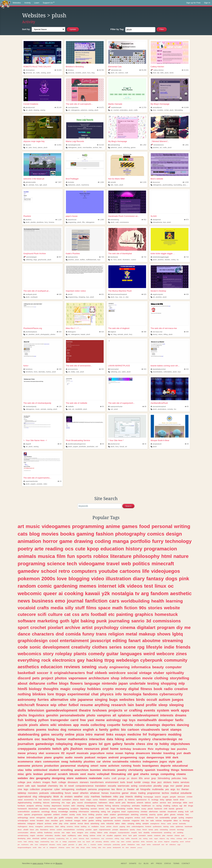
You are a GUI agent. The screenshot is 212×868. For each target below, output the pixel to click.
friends (183, 647)
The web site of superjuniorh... (122, 403)
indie (169, 647)
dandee (167, 260)
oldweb (101, 673)
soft (192, 812)
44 (144, 444)
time (104, 847)
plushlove (40, 222)
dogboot (112, 332)
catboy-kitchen (157, 70)
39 (187, 444)
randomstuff (156, 845)
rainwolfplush (156, 107)
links (110, 734)
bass (52, 842)
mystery (144, 739)
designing (58, 778)
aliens (44, 725)
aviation (113, 815)
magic (65, 689)
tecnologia (132, 694)
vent (83, 774)
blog (93, 73)
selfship (40, 833)
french (145, 830)
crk (104, 835)
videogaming (63, 809)
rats (107, 809)
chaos (139, 830)
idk (122, 586)
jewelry (122, 770)
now (121, 297)
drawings (153, 725)
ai (61, 593)
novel (71, 786)
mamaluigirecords (73, 145)
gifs (66, 749)
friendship (121, 809)
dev (32, 778)
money (121, 689)
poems (41, 730)
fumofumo (28, 369)
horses (105, 793)
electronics (64, 660)
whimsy (39, 806)
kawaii (83, 334)
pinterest (50, 774)
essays (120, 734)
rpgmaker (48, 815)
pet (19, 845)
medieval (69, 821)
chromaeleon (29, 70)
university (144, 815)
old (130, 774)
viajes (68, 833)
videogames (75, 110)
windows (65, 725)
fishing (108, 806)
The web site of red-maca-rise (164, 328)
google (174, 818)
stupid (143, 845)
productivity (116, 845)
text (169, 803)
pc (128, 778)
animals (31, 185)
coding (103, 541)
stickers (167, 782)
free (83, 720)
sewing (43, 73)
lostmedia (182, 824)
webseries (72, 185)
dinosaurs (73, 782)
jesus (187, 786)
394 (186, 332)
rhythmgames (22, 826)
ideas (111, 803)
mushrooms (25, 845)
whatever (95, 793)
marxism (170, 835)
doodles (58, 835)
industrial (110, 824)
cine (20, 789)
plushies (156, 147)
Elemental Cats (115, 67)
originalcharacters (69, 673)
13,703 (143, 107)
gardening (66, 586)
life (146, 571)
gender (124, 845)
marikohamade (115, 107)
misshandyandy (30, 406)
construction (145, 786)
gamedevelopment (61, 710)
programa (116, 812)
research (119, 705)
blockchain (33, 809)
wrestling (67, 770)
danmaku (42, 372)
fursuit (122, 447)
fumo (36, 372)
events (150, 710)
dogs (35, 260)
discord (24, 678)
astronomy (27, 700)
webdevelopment (146, 715)
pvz (119, 372)
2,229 (143, 182)
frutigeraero (157, 734)
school (49, 571)
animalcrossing (23, 835)
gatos (45, 734)
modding (175, 734)
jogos (163, 762)
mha (85, 845)
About (124, 863)
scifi (42, 614)
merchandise (87, 147)
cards (169, 824)
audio (69, 757)
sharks (144, 774)
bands (172, 809)
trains (176, 782)
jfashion (76, 749)
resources (92, 749)
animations (26, 730)
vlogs (122, 838)
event (21, 786)
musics (20, 842)
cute (78, 372)
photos (53, 334)
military (173, 838)
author (155, 803)
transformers (97, 782)
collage (62, 782)
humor (61, 739)
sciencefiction (24, 812)
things (175, 770)
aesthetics (28, 667)
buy (117, 297)
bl (66, 786)
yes (167, 789)
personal (29, 73)
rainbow (92, 835)
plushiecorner (114, 444)
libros (119, 789)
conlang (121, 818)
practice (99, 815)
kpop (93, 549)
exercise (57, 833)
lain (131, 705)
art (34, 73)
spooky (132, 830)
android (113, 757)
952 (144, 220)
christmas (61, 847)
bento (172, 73)
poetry (25, 549)
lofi (167, 845)
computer (174, 667)
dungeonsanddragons (24, 847)
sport (23, 627)
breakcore (139, 749)
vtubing (145, 838)
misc (21, 774)
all (114, 715)
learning (174, 601)
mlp (182, 683)
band (140, 705)
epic (34, 786)
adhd (185, 838)
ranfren (113, 842)
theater (131, 789)
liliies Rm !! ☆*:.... (74, 328)
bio (124, 730)
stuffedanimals (91, 260)
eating (103, 812)
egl (181, 806)
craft (126, 73)
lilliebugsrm (71, 332)
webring (31, 842)
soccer (43, 673)
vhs (63, 803)
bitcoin (74, 774)
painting (125, 614)
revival (80, 824)
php (140, 838)
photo (91, 715)
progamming (129, 757)
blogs (64, 683)
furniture (21, 806)
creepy (146, 782)
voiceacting (164, 830)
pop (122, 796)
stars (38, 762)
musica (46, 556)
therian (185, 789)
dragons (80, 744)
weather (78, 796)
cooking (74, 593)
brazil (123, 812)
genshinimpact (123, 815)
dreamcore (143, 753)
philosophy (146, 556)
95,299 (143, 70)
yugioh (65, 845)
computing (168, 774)
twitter (84, 821)
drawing (36, 110)
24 (59, 481)
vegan (156, 838)
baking (88, 621)
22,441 (185, 70)
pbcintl (69, 294)
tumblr (137, 782)
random (27, 586)
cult (174, 833)
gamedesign (45, 744)
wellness (150, 818)
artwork (140, 803)
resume (87, 705)
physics (107, 694)
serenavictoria (72, 369)
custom (133, 260)
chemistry (53, 786)
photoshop (51, 838)
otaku (124, 824)
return (160, 334)
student (54, 770)
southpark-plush (30, 294)
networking (95, 812)
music (37, 409)
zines (181, 654)
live (147, 821)
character (126, 821)
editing (120, 641)
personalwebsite (72, 715)
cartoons (130, 571)
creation (64, 815)
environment (112, 782)
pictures (37, 766)
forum (68, 793)
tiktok (56, 796)
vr (126, 710)
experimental (78, 694)
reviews (72, 667)
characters (43, 634)
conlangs (179, 838)
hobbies (94, 689)
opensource (141, 800)
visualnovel (172, 812)
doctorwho (150, 842)
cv (154, 806)
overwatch (142, 835)
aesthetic (181, 593)
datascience (124, 830)
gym (107, 744)
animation (29, 541)
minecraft (163, 564)
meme (100, 720)
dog (63, 730)
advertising (95, 824)
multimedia (158, 789)
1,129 (58, 220)
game (66, 541)
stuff (80, 608)
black (87, 838)
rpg (141, 647)
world (118, 803)
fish (20, 720)
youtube (39, 484)
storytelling (179, 678)
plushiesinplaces (30, 332)
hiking (120, 739)
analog (181, 812)
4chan (88, 847)
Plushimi (27, 216)
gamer (125, 793)
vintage (145, 673)
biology (35, 689)
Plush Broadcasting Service (78, 440)
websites (127, 700)
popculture (97, 753)
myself (71, 753)
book (158, 689)
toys (164, 222)
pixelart (56, 627)
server (32, 818)
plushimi (27, 220)
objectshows (180, 744)
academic (35, 812)
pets (36, 678)
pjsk (179, 762)
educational (180, 766)
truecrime (115, 793)
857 (59, 257)
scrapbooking (60, 838)
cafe (27, 786)
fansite (129, 744)
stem (127, 847)
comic (45, 586)
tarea (74, 833)
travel (113, 564)
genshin (52, 715)
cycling (181, 818)
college (21, 782)
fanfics (149, 845)
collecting (126, 147)
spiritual (44, 838)
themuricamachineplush (118, 294)
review (32, 821)
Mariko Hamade (115, 104)
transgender (60, 720)
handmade (189, 826)
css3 (143, 818)
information (131, 678)
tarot (165, 730)
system (163, 710)
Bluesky (59, 863)
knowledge (63, 812)
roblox (101, 556)
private (191, 838)
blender (157, 753)
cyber (57, 789)
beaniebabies (158, 372)
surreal (53, 809)
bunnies (95, 770)
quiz (183, 835)
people (173, 797)
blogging (79, 579)
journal (75, 601)
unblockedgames (138, 826)
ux (86, 818)
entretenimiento (157, 833)
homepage (148, 797)
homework (22, 809)
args (173, 789)
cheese (177, 835)
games (133, 147)
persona (92, 789)
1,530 (186, 182)
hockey (47, 806)
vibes (40, 847)
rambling (180, 833)
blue (153, 782)
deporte (166, 766)
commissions (124, 222)
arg (145, 593)
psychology (106, 627)
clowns (181, 774)
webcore (165, 654)
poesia (109, 847)
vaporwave (78, 678)
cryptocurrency (133, 812)
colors (20, 815)
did (185, 806)
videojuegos (166, 571)
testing (153, 683)
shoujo (83, 847)
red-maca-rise (157, 332)
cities (100, 847)
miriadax (180, 815)
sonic (35, 647)
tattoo (117, 824)
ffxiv (151, 749)
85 (187, 406)
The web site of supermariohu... (37, 478)
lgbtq (178, 634)
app (76, 725)
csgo (179, 845)
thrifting (91, 815)
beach (88, 842)
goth (65, 621)
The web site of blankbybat (120, 253)
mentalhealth (147, 720)
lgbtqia (169, 800)
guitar (112, 654)
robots (139, 725)
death (187, 753)
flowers (76, 683)
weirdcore (117, 673)
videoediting (57, 793)
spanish (150, 770)
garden (91, 821)
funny (35, 147)
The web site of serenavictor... (79, 366)
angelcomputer (157, 294)
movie (147, 678)
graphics (144, 614)
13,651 (58, 145)
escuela (112, 786)
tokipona (162, 838)
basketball (26, 673)
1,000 (101, 220)
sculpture (75, 809)
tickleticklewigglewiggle (160, 257)
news (24, 601)
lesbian (38, 774)
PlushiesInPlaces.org (33, 328)
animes (131, 739)
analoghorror (155, 824)
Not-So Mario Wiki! (117, 179)
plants (80, 654)
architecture (99, 678)
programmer (154, 793)
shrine (107, 762)
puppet (75, 447)
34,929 (58, 70)
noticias (158, 821)
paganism (118, 835)
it (51, 673)
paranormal (68, 766)
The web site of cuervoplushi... (79, 104)
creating (93, 833)
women (94, 809)
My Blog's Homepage (160, 104)
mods (79, 815)
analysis (30, 806)
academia (44, 809)
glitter (80, 845)
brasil (130, 782)
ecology (155, 800)
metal (131, 634)
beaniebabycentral (158, 369)
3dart (57, 826)
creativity (81, 647)
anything (102, 705)
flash (54, 782)
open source (38, 863)
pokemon (84, 110)
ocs (69, 549)
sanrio (138, 621)
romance (74, 730)
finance (42, 705)
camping (131, 824)
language (92, 683)
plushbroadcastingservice (76, 444)
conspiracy (126, 806)
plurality (158, 786)
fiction (131, 608)
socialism (112, 800)
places (40, 147)
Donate (133, 863)
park (30, 147)
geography (43, 778)
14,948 (185, 107)
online (70, 734)
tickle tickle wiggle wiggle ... (163, 253)
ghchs (22, 715)
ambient (56, 815)
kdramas (82, 838)
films (91, 608)
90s (83, 222)
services (185, 782)
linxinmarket (114, 369)
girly (74, 803)
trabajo (65, 842)
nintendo (109, 683)
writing (182, 526)
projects (115, 710)
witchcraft (26, 705)
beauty (158, 667)
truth (187, 812)
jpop (154, 778)
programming (73, 297)
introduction (35, 757)
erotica (137, 818)
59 (102, 444)
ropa (68, 803)
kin (123, 847)
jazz (160, 782)
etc (111, 614)
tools (123, 782)
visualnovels (150, 730)
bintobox (70, 70)
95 (102, 406)
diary (139, 579)
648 (59, 294)
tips (156, 842)
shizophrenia (157, 222)
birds (140, 700)
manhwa (95, 796)
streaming (173, 641)
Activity (27, 3)
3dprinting (85, 809)
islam (123, 842)
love (62, 579)
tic (71, 838)
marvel (99, 734)
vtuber (159, 673)
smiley (173, 260)
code (23, 647)
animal (175, 824)
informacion (84, 812)
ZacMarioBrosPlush (159, 403)
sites (82, 818)
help (185, 778)
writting (98, 821)
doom (134, 778)
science (121, 73)
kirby (162, 800)
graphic (58, 757)
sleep (163, 705)
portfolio (140, 541)
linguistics (37, 715)
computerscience (85, 786)
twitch (57, 749)
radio (168, 689)
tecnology (180, 830)
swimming (56, 803)
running (126, 766)
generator (71, 845)
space (104, 608)
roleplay (64, 654)
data (110, 739)
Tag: (117, 29)
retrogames (41, 818)
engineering (120, 667)
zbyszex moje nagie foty (34, 141)
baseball (42, 786)
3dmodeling (179, 110)
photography (45, 334)
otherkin (84, 793)
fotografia (145, 789)
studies (100, 845)
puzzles (182, 749)
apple (95, 830)
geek (135, 835)
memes (88, 586)
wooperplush (156, 444)
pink (184, 579)
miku (116, 796)
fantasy (155, 579)
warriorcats (123, 786)
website (172, 608)
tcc (178, 789)
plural (150, 809)
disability (147, 833)
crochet (116, 110)
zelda (106, 833)
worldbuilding (135, 601)
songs (155, 774)
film (61, 556)
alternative (59, 700)
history (134, 549)
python (43, 720)
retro (64, 571)
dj (126, 800)
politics (141, 564)
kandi (176, 800)
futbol (74, 705)
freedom (103, 800)
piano (48, 757)
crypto (108, 689)
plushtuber (91, 447)
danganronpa (155, 757)
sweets (150, 835)
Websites (17, 3)
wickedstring (114, 220)
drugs (191, 806)
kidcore (46, 803)
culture (55, 614)
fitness (146, 689)
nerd (191, 803)
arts (85, 614)
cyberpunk (151, 660)
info (118, 694)
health (158, 601)
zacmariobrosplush (158, 406)
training (166, 826)
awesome (24, 766)
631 (101, 294)
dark (175, 757)
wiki (112, 185)
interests (167, 715)
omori (94, 766)
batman (106, 818)
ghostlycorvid (29, 107)
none (103, 766)
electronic (109, 770)
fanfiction (96, 601)
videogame (92, 564)
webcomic (30, 593)
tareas (151, 830)
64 (59, 444)
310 (144, 369)
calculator (40, 835)
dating (138, 824)
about (23, 683)
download (36, 838)
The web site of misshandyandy (37, 403)
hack (130, 835)
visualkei (110, 835)
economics (29, 800)
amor (147, 778)
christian (144, 812)
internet (107, 586)
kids (143, 821)
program (166, 627)
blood (87, 824)
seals (151, 838)
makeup (147, 634)
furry (89, 73)
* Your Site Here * (116, 440)
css (76, 614)
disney (31, 826)
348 (59, 369)
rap (125, 720)
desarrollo (134, 838)
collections (173, 845)
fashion (105, 534)
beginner (167, 842)
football (99, 614)
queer (50, 593)
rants (103, 824)
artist (87, 627)
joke (164, 835)
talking (63, 826)
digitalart (146, 627)
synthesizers (157, 826)
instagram (31, 824)
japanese (85, 700)
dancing (183, 725)
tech (72, 564)
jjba (56, 818)
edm (73, 806)
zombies (129, 842)
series (115, 647)
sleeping (176, 705)
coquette (114, 725)
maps (89, 800)
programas (104, 789)
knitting (31, 720)
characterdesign (165, 739)
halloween (103, 803)
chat (95, 694)
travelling (163, 770)
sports (84, 556)
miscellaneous (95, 838)
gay (81, 660)
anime (113, 526)
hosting (94, 847)
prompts (115, 830)
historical (102, 147)
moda (85, 725)
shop (115, 678)
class (47, 821)
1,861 (186, 145)
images (46, 782)
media (57, 608)
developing (21, 838)
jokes (29, 838)
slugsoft (27, 444)
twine (21, 757)
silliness (33, 833)
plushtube (82, 447)
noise (110, 753)
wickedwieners (157, 145)
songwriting (175, 842)
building (84, 826)
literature (121, 556)
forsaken (40, 821)
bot (157, 818)
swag (65, 762)
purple (91, 818)
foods (137, 766)
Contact (186, 863)
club (57, 842)
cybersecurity (171, 694)
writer (55, 824)
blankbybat (113, 257)
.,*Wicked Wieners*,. (160, 141)
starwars (84, 782)
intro (89, 734)
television (36, 710)
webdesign (127, 660)
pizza (80, 734)
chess (141, 744)
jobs (37, 830)
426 (59, 332)
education (112, 549)
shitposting (91, 806)
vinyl (103, 838)
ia (47, 847)
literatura (131, 803)
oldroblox (106, 842)
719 (186, 257)
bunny (155, 334)
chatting (167, 806)
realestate (95, 778)
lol (101, 744)
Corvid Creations (31, 104)
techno (165, 793)
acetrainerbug (114, 145)
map (118, 842)
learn (82, 800)
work (175, 710)
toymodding (178, 185)
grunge (122, 778)
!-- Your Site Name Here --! (35, 440)
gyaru (93, 744)
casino (68, 847)
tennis (101, 809)
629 (144, 294)
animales (136, 806)
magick (32, 835)
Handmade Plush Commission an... (124, 216)
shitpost (40, 824)
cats (23, 534)
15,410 (100, 145)
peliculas (176, 778)
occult (152, 700)
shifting (117, 838)
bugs (113, 700)
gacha (113, 818)
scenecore (52, 753)
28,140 (58, 107)
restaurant (56, 800)
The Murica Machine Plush (120, 291)
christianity (136, 770)
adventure (25, 739)
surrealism (67, 800)
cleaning (81, 806)
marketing (48, 621)
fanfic (179, 720)
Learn (37, 3)
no (180, 739)
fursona (52, 222)
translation (101, 786)
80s (141, 778)
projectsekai (72, 842)
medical (175, 793)
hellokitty (76, 762)
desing (86, 835)
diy (180, 627)
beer (73, 847)
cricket (189, 797)
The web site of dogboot (119, 328)
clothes (100, 647)
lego (26, 789)
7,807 (58, 182)
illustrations (44, 830)
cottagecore (53, 847)
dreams (181, 715)
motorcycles (107, 845)
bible (185, 803)
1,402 (143, 145)
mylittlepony (72, 835)
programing (72, 222)
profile (151, 705)
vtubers (37, 782)
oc (171, 586)
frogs (113, 809)
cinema (128, 627)
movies (50, 534)
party (156, 830)
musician (93, 845)
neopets (134, 833)
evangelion (39, 826)
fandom (159, 593)
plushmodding (167, 185)
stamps (176, 730)
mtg (168, 838)
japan (123, 683)
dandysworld (117, 847)
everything (29, 660)
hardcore (158, 809)
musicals (83, 753)
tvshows (100, 710)
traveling (169, 753)
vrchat (166, 110)
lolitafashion (131, 845)
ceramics (70, 826)
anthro (75, 838)
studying (83, 766)
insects (129, 796)
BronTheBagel (72, 179)
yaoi (91, 720)
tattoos (148, 803)
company (69, 818)
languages (131, 654)
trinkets (100, 806)
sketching (135, 815)
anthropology (23, 818)
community (176, 660)
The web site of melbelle (77, 403)
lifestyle (154, 647)
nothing (24, 694)
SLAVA (154, 216)
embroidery (124, 110)
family (104, 730)
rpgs (142, 757)
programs (129, 818)
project (47, 678)
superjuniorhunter (115, 406)
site (73, 700)
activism (114, 766)
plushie (33, 222)
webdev (23, 778)
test (149, 586)
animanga (177, 803)
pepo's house (72, 216)
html (166, 556)
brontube (70, 182)
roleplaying (64, 744)
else (127, 297)
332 (101, 369)
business (43, 601)
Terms (176, 863)
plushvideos (162, 409)
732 (144, 257)
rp (156, 744)
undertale (138, 683)
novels (79, 757)
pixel (105, 749)
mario (116, 185)
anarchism (81, 770)
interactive (97, 739)
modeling (37, 803)
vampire (146, 824)
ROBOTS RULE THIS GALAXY (37, 67)
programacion (160, 549)
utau (21, 770)
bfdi (168, 757)
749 (101, 257)
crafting (136, 710)
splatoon (124, 715)
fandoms (150, 694)
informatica (141, 667)
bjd (158, 73)
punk (102, 621)
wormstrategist (30, 257)
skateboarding (29, 734)
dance (24, 634)
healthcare (146, 806)
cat (67, 614)
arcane (160, 842)
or (124, 297)
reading (54, 549)
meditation (95, 826)
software (27, 621)
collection (35, 789)
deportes (168, 725)
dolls (162, 73)
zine (150, 744)
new (63, 833)
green (121, 800)
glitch (166, 815)
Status (168, 863)
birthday (126, 749)
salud (20, 800)
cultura (175, 806)
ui (76, 845)
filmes (137, 809)
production (52, 766)
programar (47, 789)
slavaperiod (156, 220)
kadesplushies (72, 257)
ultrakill (26, 830)
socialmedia (120, 762)
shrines (52, 830)
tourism (66, 806)
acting (134, 786)
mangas (77, 821)
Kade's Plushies (73, 253)
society (72, 815)
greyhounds (42, 260)
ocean (119, 753)
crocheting (80, 830)
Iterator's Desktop (158, 291)
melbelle (70, 406)
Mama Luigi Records (75, 141)
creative (181, 689)
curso (95, 800)
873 (186, 220)
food (154, 73)
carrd (74, 720)
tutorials (163, 812)
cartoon (133, 730)
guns (62, 821)
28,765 (100, 70)
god (136, 774)
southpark (34, 297)
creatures (157, 835)
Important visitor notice (76, 291)
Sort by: (26, 29)
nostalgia (122, 593)
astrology (114, 720)
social (132, 673)
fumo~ (26, 366)
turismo (47, 800)
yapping (122, 826)
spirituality (175, 673)
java (29, 782)
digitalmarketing (25, 803)
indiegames (150, 762)
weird (149, 654)
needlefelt (79, 409)
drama (76, 800)
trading (142, 793)
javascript (101, 641)
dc (62, 796)
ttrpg (109, 660)
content (59, 830)
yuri (179, 753)
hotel (25, 842)
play (61, 824)
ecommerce (25, 762)
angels (165, 797)
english (88, 730)
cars (114, 601)
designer (80, 833)
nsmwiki (112, 182)
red (44, 847)
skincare (181, 797)
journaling (119, 621)
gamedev (28, 571)
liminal (77, 826)
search (158, 797)
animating (99, 842)
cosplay (79, 689)
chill (165, 809)
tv (137, 593)
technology (178, 541)
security (57, 734)
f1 (149, 800)
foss (187, 815)
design (174, 534)
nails (152, 821)
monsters (33, 793)
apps (185, 710)
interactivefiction (69, 830)
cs (180, 821)
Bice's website (157, 179)
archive (95, 147)
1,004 (101, 182)
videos (135, 586)
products (140, 848)
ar (60, 842)
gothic (115, 730)
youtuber (89, 830)
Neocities (26, 863)
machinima (85, 185)
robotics (136, 762)
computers (84, 571)
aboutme (151, 641)
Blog (146, 863)
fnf (145, 734)
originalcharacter (105, 830)
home (114, 749)
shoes (133, 793)
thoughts (51, 689)
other (62, 705)
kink (67, 838)
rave (163, 845)
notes (172, 826)
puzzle (23, 725)
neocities (54, 821)
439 (186, 294)
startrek (73, 824)
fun (175, 409)
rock (46, 660)
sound (80, 803)
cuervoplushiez (72, 107)
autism (164, 700)
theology (186, 821)
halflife (128, 838)
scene (130, 647)
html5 (22, 689)
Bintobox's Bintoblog (75, 67)
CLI (140, 863)
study (103, 667)
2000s (48, 579)
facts (140, 833)
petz (124, 803)
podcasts (44, 793)
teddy (73, 372)
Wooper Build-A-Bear (160, 440)
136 (59, 406)
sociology (45, 812)
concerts (172, 830)
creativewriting (45, 842)
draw (182, 800)
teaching (48, 739)
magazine (136, 821)
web (126, 564)
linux (160, 586)
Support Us (49, 3)
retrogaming (68, 789)
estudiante (186, 793)
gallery (117, 744)
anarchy (152, 815)
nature (181, 556)
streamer (133, 847)
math (117, 608)
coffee (52, 683)
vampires (104, 715)
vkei (41, 753)
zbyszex (27, 145)
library (54, 812)
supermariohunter (31, 481)
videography (45, 796)
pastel (179, 786)
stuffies (82, 260)
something (168, 833)
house (103, 826)
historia (131, 800)
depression (57, 806)
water (106, 815)
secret (182, 842)
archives (48, 824)
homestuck (166, 614)
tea (113, 789)
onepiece (189, 818)
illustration (126, 260)
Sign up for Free (193, 3)
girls (29, 774)
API (152, 863)
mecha (59, 845)
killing (166, 334)
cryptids (98, 818)
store (70, 778)
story (48, 654)
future (32, 830)
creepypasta (27, 749)
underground (44, 845)
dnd (60, 634)
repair (64, 835)
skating (138, 796)
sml (112, 409)
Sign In (207, 3)
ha (178, 260)
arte (39, 549)
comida (73, 634)
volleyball (103, 774)
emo (60, 601)
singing (101, 700)
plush (49, 73)
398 (144, 332)
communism (51, 762)
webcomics (29, 654)
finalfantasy (48, 833)
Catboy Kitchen (157, 67)
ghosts (173, 815)
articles (109, 826)
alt (137, 789)
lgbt (41, 185)
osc (37, 739)
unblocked (40, 770)
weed (75, 793)
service (163, 803)
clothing (161, 678)
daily (78, 847)
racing (159, 806)
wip (53, 705)
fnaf (90, 673)
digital (134, 689)
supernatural (24, 796)
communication (23, 833)
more (36, 845)
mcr (172, 786)
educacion (52, 667)
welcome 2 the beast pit (34, 179)
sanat (79, 842)
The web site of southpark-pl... (37, 291)
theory (163, 824)
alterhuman (153, 812)
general (179, 809)
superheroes (108, 821)
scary (144, 809)
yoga (166, 786)
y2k (106, 593)
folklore (100, 833)
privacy (32, 753)
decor (20, 830)
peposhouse (71, 220)
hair (109, 812)
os (89, 826)
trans (101, 634)
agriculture (136, 842)
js (125, 789)
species (27, 815)
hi (36, 800)
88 (144, 406)
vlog (35, 796)
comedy (170, 409)
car (99, 762)
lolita (28, 770)
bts (61, 786)
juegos (178, 700)
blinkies (39, 694)
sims (87, 833)
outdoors (81, 778)
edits (32, 845)
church (115, 826)
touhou (49, 372)
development (56, 647)
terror (125, 835)
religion (116, 634)
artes (76, 818)
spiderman (179, 826)
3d (149, 621)
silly (69, 608)
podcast (90, 757)
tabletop (22, 793)
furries (43, 700)
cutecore (27, 614)
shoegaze (113, 833)
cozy (87, 796)
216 (186, 369)
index (138, 845)
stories (155, 608)
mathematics (78, 739)
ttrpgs (61, 694)
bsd (40, 800)
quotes (160, 815)
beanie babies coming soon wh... (165, 366)
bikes (176, 821)
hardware (106, 796)
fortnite (127, 725)
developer (166, 720)
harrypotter (168, 821)
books (68, 534)
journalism (26, 744)
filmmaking (119, 774)
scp (84, 842)
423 (101, 332)
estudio (50, 818)
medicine (134, 734)
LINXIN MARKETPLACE (119, 366)
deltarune (37, 683)
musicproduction (124, 833)
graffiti (61, 818)
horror (50, 541)
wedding (73, 812)
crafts (38, 73)
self (93, 842)
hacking (95, 660)
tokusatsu (52, 845)
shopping (82, 297)
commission (109, 838)
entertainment (74, 641)
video (45, 484)
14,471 (100, 107)
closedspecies (91, 803)
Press (159, 863)
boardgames (150, 766)
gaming (85, 534)
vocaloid (26, 608)
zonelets (78, 73)
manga (121, 541)
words (35, 847)
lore (51, 694)
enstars (69, 796)
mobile (130, 809)
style (172, 762)
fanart (135, 641)
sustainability (165, 818)
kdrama (116, 806)
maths (107, 778)
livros (85, 815)
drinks (143, 842)
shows (164, 634)
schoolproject (23, 821)
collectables (168, 372)
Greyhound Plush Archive (35, 253)
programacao (37, 815)
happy (37, 842)
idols (128, 826)
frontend (148, 826)
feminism (187, 770)
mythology (162, 749)
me (187, 627)
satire (124, 372)
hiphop (129, 753)
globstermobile (30, 182)
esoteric (118, 821)
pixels (33, 725)
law (173, 749)
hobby (164, 744)
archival (188, 842)
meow (22, 753)
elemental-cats (115, 70)
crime (66, 824)
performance (49, 826)
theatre (85, 710)
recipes (102, 757)
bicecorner (155, 182)
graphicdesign (33, 641)
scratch (63, 774)
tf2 (63, 753)
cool (54, 641)
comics (156, 534)
